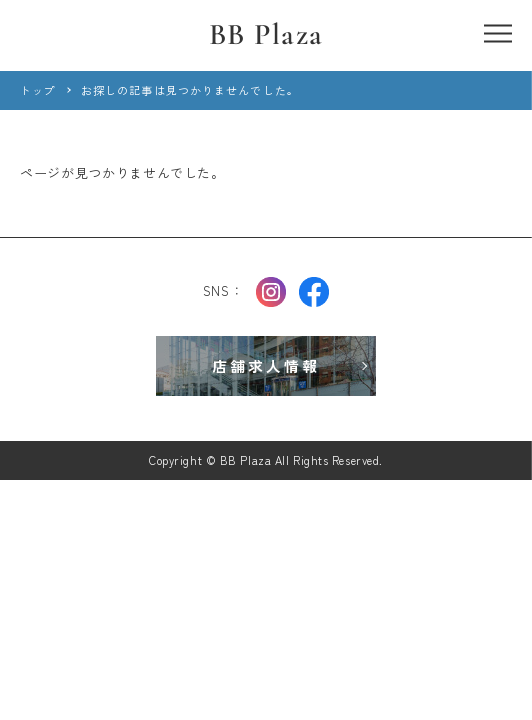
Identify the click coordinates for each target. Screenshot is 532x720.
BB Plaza (266, 34)
